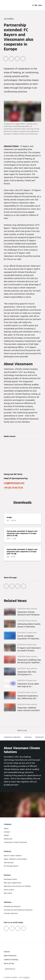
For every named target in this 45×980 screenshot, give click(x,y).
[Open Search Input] (29, 5)
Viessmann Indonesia (12, 737)
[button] (23, 730)
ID (33, 5)
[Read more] (22, 612)
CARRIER (27, 977)
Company (28, 737)
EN (36, 5)
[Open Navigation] (40, 5)
